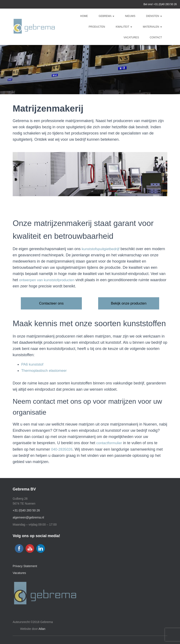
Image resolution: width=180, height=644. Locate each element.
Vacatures (131, 37)
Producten (97, 27)
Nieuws (130, 16)
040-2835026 (63, 450)
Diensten (154, 16)
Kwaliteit (124, 27)
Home (84, 16)
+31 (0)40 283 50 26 (165, 4)
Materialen (152, 27)
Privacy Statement (25, 566)
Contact (156, 37)
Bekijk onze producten (129, 303)
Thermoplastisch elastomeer (46, 371)
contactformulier (110, 443)
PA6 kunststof (33, 365)
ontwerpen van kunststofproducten (49, 280)
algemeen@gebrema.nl (28, 517)
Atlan (42, 629)
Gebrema (106, 16)
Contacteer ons (51, 303)
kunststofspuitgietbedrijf (102, 249)
